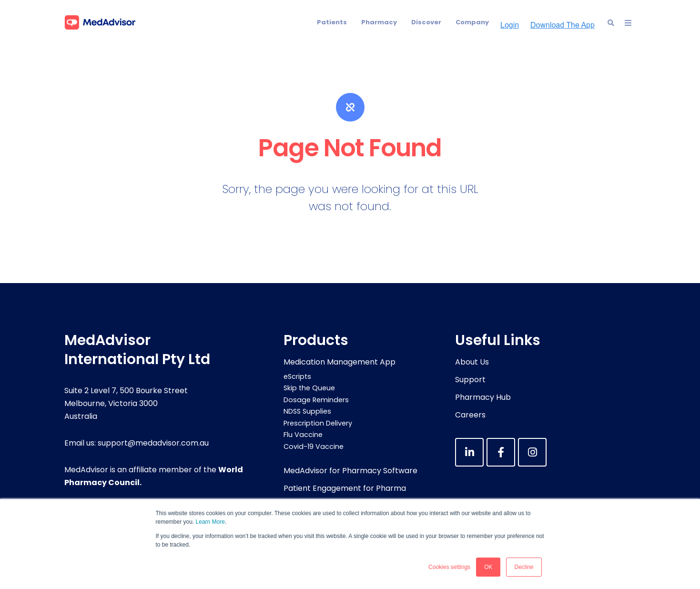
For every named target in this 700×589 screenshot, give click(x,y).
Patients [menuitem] (332, 22)
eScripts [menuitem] (297, 376)
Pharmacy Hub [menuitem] (483, 397)
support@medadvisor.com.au (153, 443)
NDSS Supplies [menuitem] (307, 411)
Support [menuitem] (470, 380)
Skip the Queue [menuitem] (309, 388)
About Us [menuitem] (472, 362)
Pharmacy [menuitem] (379, 22)
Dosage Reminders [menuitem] (316, 400)
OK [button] (488, 567)
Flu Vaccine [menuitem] (303, 435)
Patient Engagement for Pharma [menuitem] (345, 488)
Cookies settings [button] (449, 567)
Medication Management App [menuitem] (340, 362)
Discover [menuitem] (426, 22)
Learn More (210, 522)
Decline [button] (524, 567)
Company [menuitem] (472, 22)
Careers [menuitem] (470, 415)
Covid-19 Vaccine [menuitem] (314, 447)
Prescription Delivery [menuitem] (318, 423)
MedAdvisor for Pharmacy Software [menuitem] (350, 471)
